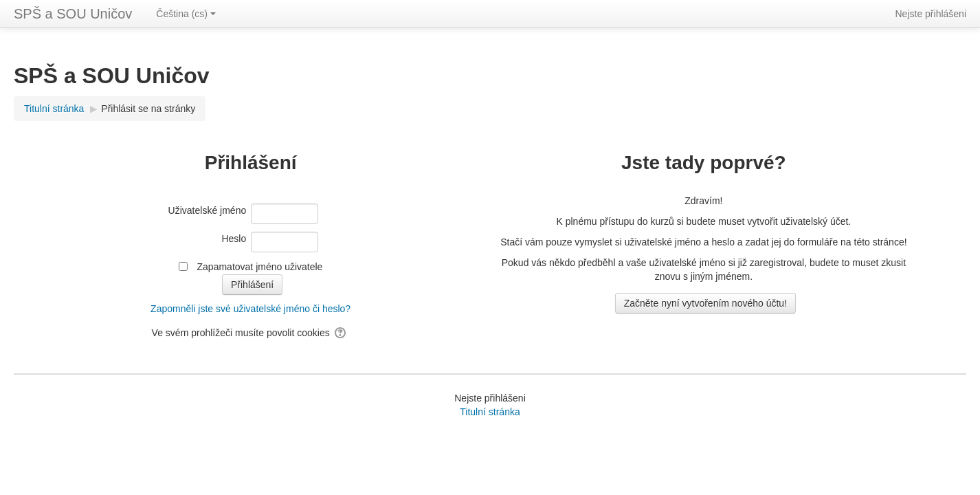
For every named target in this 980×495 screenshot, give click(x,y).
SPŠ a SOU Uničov (73, 14)
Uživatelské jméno (208, 210)
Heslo (234, 239)
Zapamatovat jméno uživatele (260, 267)
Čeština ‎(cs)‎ (186, 14)
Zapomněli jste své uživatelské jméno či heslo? (250, 309)
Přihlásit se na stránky (148, 109)
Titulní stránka (490, 412)
